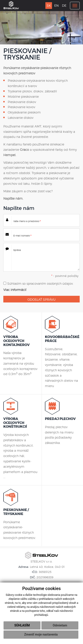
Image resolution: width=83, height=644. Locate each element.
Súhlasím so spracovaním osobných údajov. (38, 283)
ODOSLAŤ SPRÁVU (41, 299)
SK (49, 5)
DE (64, 5)
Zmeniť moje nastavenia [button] (41, 634)
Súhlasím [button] (22, 625)
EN (56, 5)
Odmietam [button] (60, 625)
